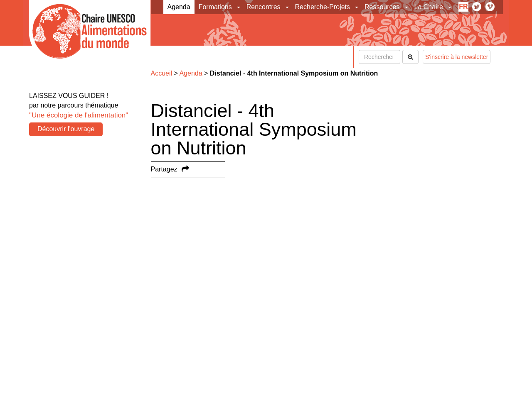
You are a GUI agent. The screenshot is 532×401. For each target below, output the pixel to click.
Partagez (164, 169)
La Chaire (429, 7)
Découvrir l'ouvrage (66, 129)
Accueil (162, 73)
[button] (239, 7)
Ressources (382, 7)
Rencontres (264, 7)
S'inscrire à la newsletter (457, 57)
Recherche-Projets (323, 7)
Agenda (179, 7)
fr (463, 6)
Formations (215, 7)
